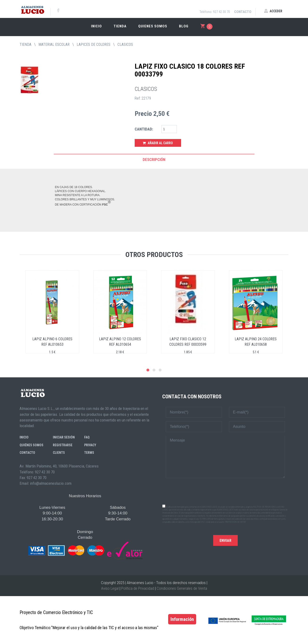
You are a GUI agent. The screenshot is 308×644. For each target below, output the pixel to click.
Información (182, 619)
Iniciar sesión (64, 437)
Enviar (225, 541)
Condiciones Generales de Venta (182, 588)
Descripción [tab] (154, 160)
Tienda (120, 26)
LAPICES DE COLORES (94, 44)
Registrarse (63, 445)
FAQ (87, 437)
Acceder (273, 11)
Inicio (96, 26)
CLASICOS (125, 44)
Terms (89, 453)
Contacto (243, 12)
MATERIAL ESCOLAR (54, 44)
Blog (184, 26)
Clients (59, 453)
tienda (25, 44)
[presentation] (225, 491)
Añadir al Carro (158, 143)
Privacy (90, 445)
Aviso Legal (110, 588)
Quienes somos (153, 26)
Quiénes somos (31, 445)
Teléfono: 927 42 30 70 (215, 12)
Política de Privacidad (138, 588)
